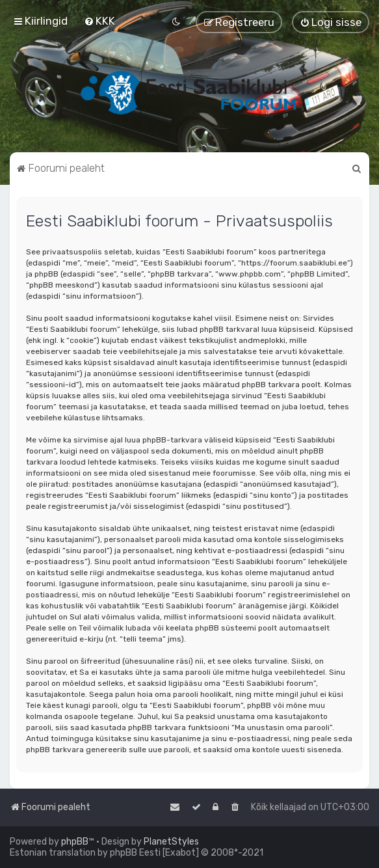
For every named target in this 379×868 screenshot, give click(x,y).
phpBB (75, 842)
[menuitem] (99, 21)
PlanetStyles (171, 842)
